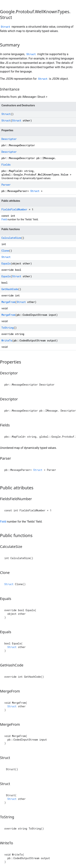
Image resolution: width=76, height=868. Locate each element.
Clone (5, 251)
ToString (8, 328)
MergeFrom (8, 302)
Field (4, 219)
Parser (6, 185)
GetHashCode (10, 289)
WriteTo (7, 340)
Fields (6, 165)
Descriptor (9, 139)
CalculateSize (11, 238)
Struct (5, 27)
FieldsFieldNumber (14, 209)
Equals (6, 263)
